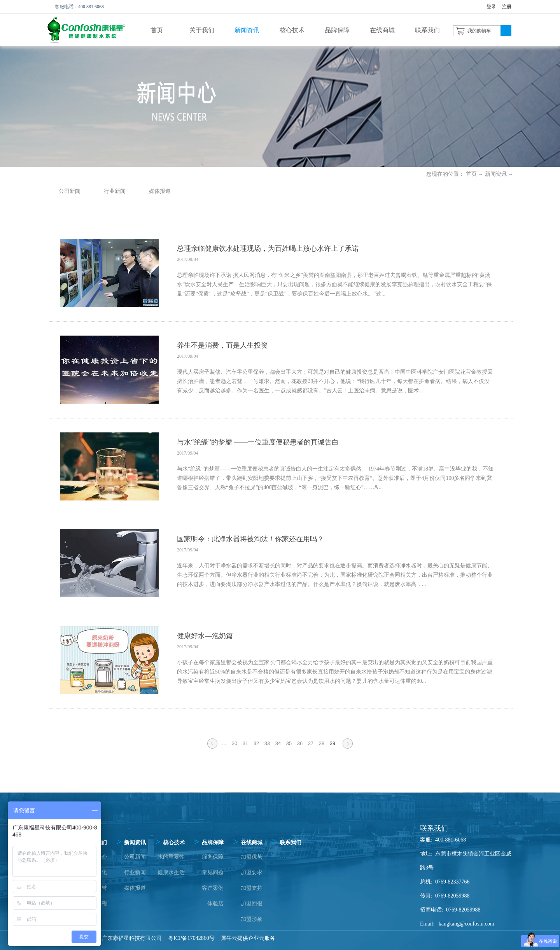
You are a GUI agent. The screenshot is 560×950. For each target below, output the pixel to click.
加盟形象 (252, 919)
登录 (491, 7)
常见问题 (213, 872)
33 (267, 743)
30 (234, 743)
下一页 (348, 748)
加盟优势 (252, 857)
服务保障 (213, 857)
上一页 (212, 748)
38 (322, 743)
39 (332, 743)
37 (311, 743)
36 (300, 743)
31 (245, 743)
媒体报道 (135, 888)
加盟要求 (252, 872)
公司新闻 (135, 857)
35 (289, 743)
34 (278, 743)
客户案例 (213, 888)
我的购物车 (479, 31)
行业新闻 (135, 872)
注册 (507, 7)
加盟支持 (252, 888)
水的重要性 (171, 857)
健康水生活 (171, 872)
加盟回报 (252, 904)
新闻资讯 (496, 174)
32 (256, 743)
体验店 (215, 904)
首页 (157, 30)
